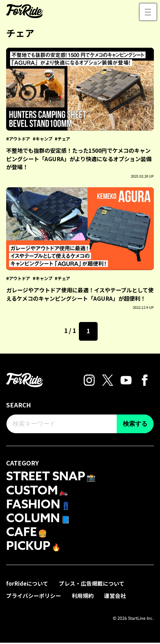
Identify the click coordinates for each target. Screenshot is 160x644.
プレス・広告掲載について (92, 585)
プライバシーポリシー (34, 597)
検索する (135, 424)
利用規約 (83, 597)
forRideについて (27, 585)
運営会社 (115, 597)
